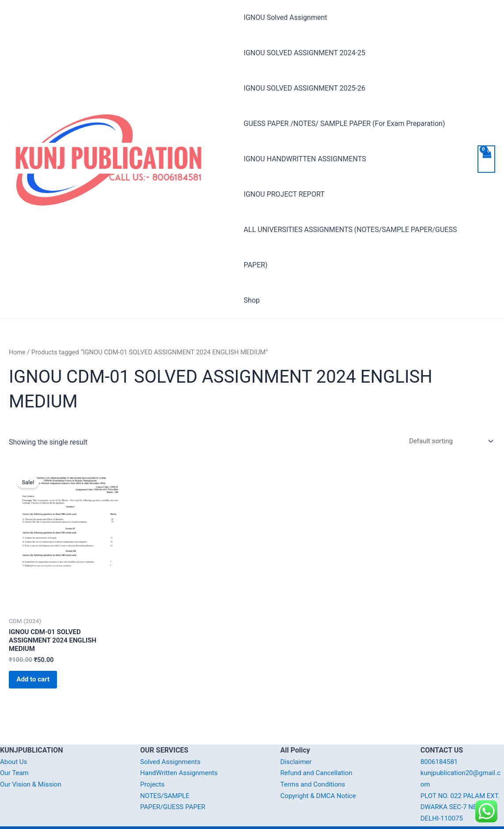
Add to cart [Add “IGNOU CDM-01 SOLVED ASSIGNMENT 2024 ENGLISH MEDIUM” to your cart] (40, 650)
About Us (14, 735)
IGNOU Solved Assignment (286, 17)
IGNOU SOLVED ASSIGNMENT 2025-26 (305, 88)
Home (18, 317)
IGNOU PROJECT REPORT (421, 159)
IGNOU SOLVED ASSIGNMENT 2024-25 (305, 53)
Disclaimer (297, 735)
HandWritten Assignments (181, 747)
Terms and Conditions (315, 758)
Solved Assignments (172, 735)
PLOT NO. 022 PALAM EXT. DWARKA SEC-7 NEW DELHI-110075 (461, 780)
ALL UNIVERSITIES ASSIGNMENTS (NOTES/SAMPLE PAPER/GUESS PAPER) (351, 212)
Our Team (15, 747)
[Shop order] (447, 406)
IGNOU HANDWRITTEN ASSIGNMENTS (305, 159)
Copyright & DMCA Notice (321, 769)
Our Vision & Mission (33, 758)
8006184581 (440, 735)
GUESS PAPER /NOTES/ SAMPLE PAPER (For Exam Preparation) (345, 124)
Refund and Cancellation (319, 747)
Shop (252, 265)
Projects (153, 758)
